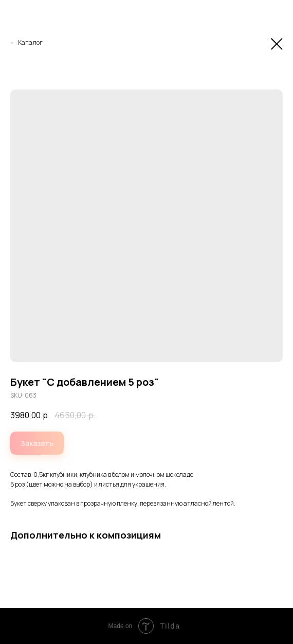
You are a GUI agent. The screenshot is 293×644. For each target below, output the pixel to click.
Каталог (30, 42)
